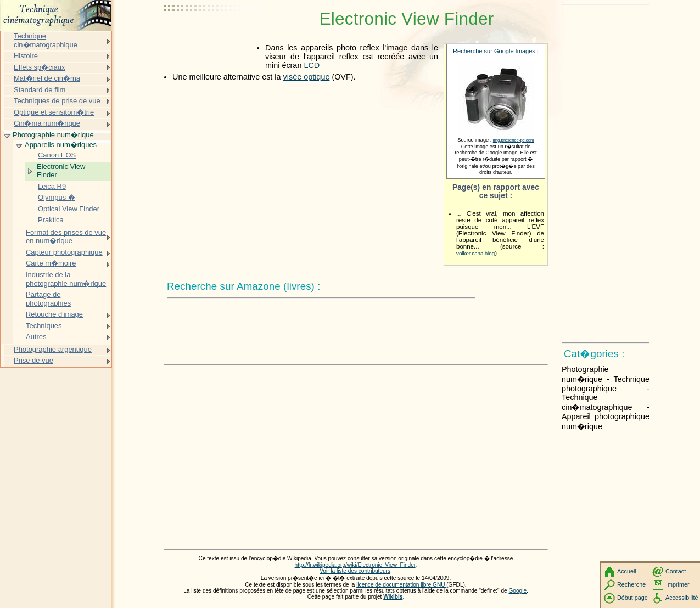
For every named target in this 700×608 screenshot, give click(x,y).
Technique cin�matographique (46, 40)
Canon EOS (57, 155)
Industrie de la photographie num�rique (66, 279)
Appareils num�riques (61, 145)
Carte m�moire (51, 263)
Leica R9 (52, 186)
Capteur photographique (64, 252)
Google (518, 591)
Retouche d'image (54, 314)
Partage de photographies (48, 299)
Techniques (44, 326)
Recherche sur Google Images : (496, 51)
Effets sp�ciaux (39, 67)
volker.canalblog (475, 253)
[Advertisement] (213, 36)
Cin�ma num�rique (47, 123)
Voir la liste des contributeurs (355, 571)
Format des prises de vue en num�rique (66, 237)
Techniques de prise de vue (57, 101)
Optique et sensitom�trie (54, 112)
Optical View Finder (69, 209)
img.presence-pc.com (514, 140)
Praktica (51, 220)
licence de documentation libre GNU (401, 585)
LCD (312, 65)
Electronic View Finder (61, 171)
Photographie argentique (53, 349)
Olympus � (57, 197)
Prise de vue (33, 360)
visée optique (307, 77)
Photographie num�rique (53, 135)
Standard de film (40, 90)
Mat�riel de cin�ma (47, 78)
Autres (36, 337)
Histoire (26, 56)
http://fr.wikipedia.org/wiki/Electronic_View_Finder (355, 565)
